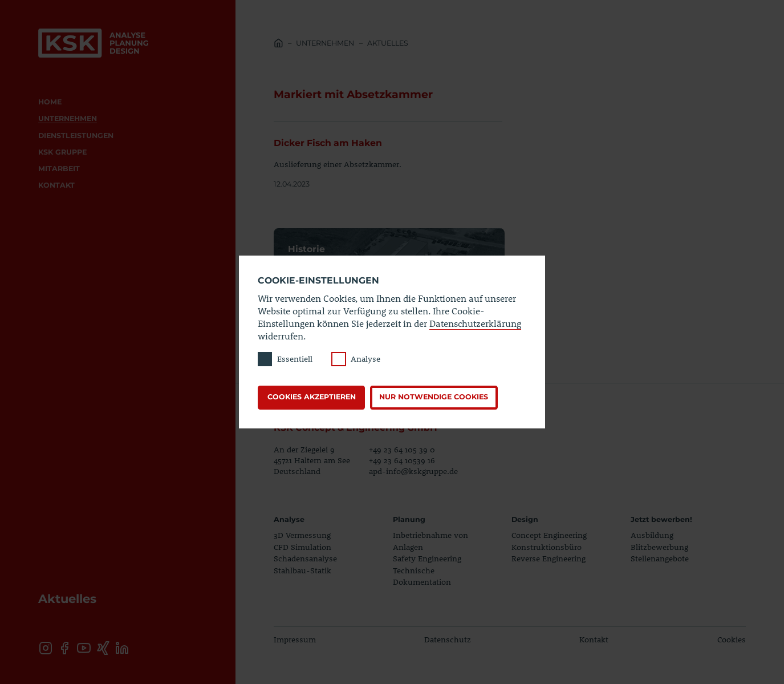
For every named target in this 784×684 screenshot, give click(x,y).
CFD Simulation (302, 547)
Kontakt (56, 185)
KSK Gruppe (62, 152)
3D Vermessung (302, 535)
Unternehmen (68, 118)
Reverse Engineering (549, 558)
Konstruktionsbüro (547, 547)
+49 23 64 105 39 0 (402, 449)
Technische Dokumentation (422, 576)
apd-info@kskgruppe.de (413, 471)
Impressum (295, 639)
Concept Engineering (549, 535)
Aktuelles (388, 43)
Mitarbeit (59, 169)
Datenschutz (448, 639)
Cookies (732, 639)
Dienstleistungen (76, 135)
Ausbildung (652, 535)
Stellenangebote (660, 558)
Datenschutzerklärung (475, 323)
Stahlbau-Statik (302, 570)
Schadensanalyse (305, 558)
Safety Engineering (427, 558)
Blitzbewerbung (659, 547)
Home (50, 102)
